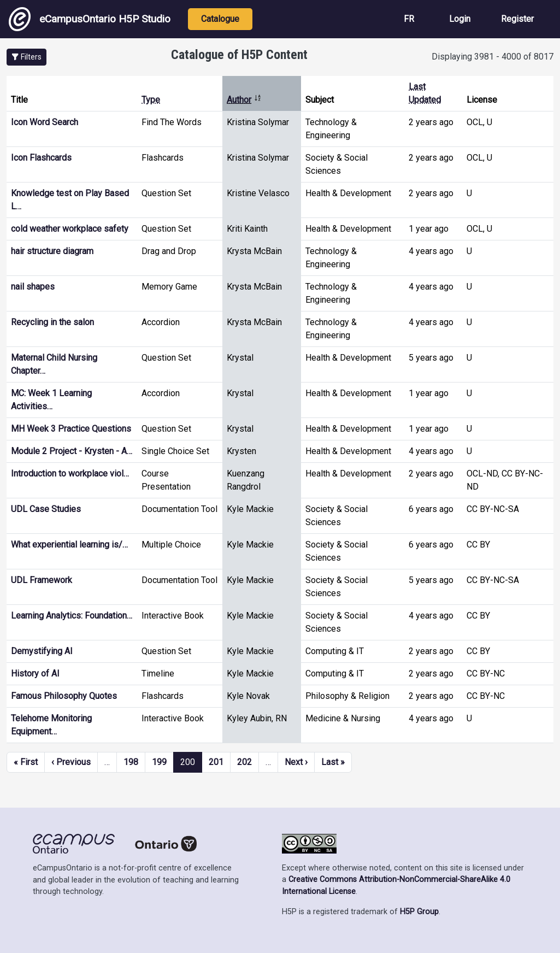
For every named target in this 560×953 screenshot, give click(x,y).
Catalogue (220, 19)
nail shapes (33, 287)
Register (517, 19)
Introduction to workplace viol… (70, 473)
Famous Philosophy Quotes (64, 696)
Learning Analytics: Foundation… (72, 616)
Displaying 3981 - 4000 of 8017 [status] (493, 57)
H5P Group (419, 912)
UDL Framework (42, 580)
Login (460, 19)
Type (151, 100)
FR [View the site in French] (409, 19)
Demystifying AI (42, 651)
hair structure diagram (52, 251)
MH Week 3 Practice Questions (71, 429)
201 (216, 762)
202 (244, 762)
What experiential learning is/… (69, 545)
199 (159, 762)
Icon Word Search (45, 122)
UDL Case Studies (46, 509)
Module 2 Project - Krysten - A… (72, 451)
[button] (26, 57)
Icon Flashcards (41, 158)
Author (244, 100)
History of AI (35, 673)
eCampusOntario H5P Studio (90, 19)
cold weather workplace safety (70, 229)
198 (131, 762)
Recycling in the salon (52, 322)
